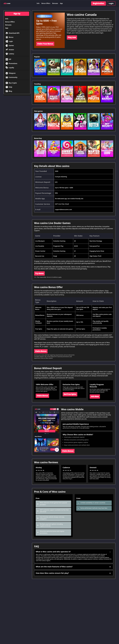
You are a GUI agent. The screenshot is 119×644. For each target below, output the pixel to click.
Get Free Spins (70, 394)
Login (111, 3)
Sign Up (17, 14)
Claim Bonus (41, 351)
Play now (72, 37)
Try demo (39, 273)
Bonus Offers (46, 3)
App (61, 3)
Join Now (95, 396)
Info (38, 3)
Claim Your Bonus (45, 44)
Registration (98, 3)
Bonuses (55, 3)
